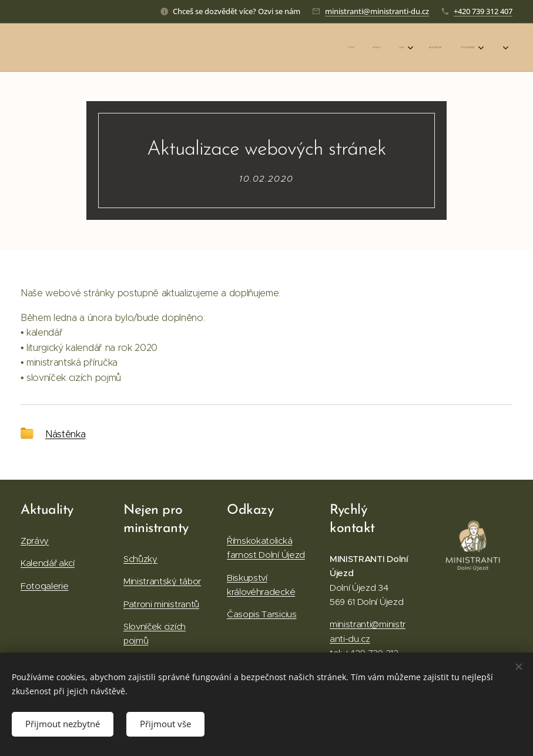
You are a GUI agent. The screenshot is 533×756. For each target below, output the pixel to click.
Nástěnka (65, 433)
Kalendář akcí (48, 563)
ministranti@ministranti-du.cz (377, 11)
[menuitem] (372, 48)
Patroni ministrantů (161, 604)
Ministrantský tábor (162, 582)
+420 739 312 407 (483, 11)
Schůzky (140, 559)
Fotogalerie (44, 586)
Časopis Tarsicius (262, 615)
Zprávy (35, 541)
